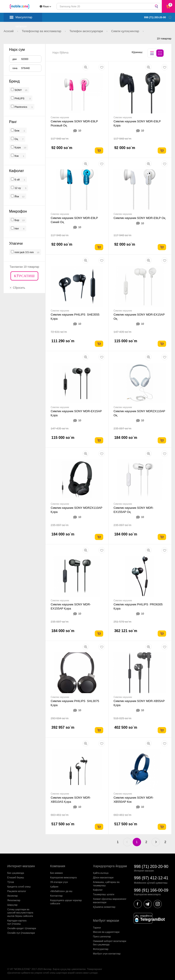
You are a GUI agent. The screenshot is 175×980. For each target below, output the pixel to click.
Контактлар (56, 896)
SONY (18, 90)
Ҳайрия (54, 887)
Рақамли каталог (17, 891)
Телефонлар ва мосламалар (42, 31)
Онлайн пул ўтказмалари (21, 933)
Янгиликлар (14, 900)
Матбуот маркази (106, 921)
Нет (16, 229)
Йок (16, 196)
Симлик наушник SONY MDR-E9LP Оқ (139, 218)
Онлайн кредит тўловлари (22, 928)
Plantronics (21, 107)
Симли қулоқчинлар (126, 31)
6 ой (17, 180)
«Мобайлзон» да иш (61, 891)
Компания (58, 866)
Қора (17, 147)
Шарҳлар (12, 905)
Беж (17, 131)
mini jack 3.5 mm (24, 252)
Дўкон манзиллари (103, 878)
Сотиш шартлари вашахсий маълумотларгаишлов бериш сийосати (20, 913)
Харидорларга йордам (110, 866)
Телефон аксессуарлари (87, 31)
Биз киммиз (56, 873)
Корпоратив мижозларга (63, 878)
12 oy (17, 188)
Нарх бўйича (60, 53)
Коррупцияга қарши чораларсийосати (66, 902)
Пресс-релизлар (102, 937)
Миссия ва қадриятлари (106, 932)
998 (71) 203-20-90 (151, 867)
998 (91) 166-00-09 (151, 890)
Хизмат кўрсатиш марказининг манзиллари (110, 901)
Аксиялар (13, 896)
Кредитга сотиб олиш (19, 887)
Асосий (9, 31)
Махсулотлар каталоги (24, 19)
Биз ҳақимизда (16, 873)
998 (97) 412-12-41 (151, 878)
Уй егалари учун (59, 882)
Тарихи (97, 928)
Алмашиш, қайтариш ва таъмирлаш (106, 884)
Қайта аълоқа (101, 873)
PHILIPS (20, 98)
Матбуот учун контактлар (107, 954)
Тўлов (11, 882)
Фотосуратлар (101, 949)
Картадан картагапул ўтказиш (17, 922)
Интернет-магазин (21, 866)
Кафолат (98, 890)
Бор (17, 220)
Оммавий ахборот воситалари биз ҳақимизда (110, 943)
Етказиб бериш (16, 878)
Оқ (16, 139)
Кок (16, 156)
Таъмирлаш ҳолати (104, 894)
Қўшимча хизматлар (104, 907)
